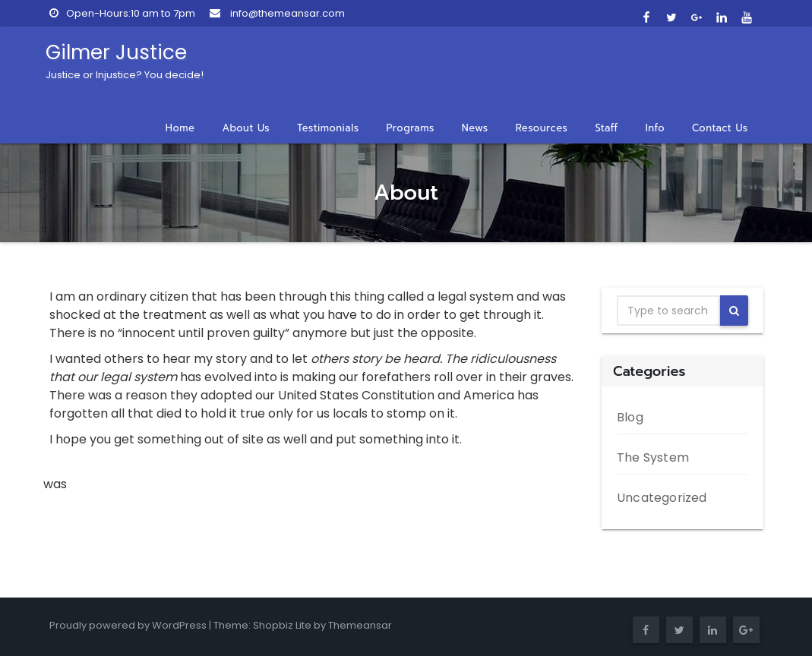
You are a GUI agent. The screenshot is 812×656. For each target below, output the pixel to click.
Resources (542, 128)
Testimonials (328, 128)
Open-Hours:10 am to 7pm (122, 13)
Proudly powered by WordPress (128, 625)
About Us (246, 128)
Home (180, 128)
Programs (411, 128)
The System (653, 457)
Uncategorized (662, 498)
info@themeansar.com (277, 13)
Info (655, 128)
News (475, 128)
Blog (630, 417)
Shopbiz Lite (282, 625)
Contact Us (720, 128)
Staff (606, 128)
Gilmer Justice (125, 60)
